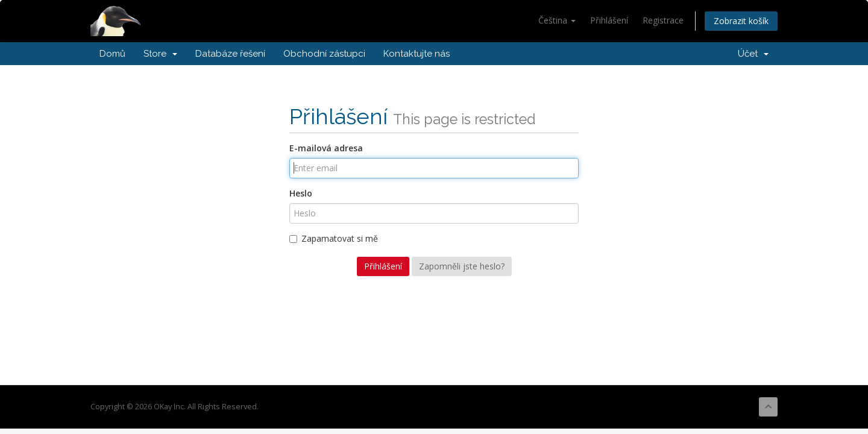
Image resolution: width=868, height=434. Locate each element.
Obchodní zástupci (324, 54)
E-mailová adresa (326, 148)
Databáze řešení (230, 54)
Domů (112, 54)
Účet (753, 54)
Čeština (557, 20)
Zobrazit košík (741, 21)
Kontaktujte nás (417, 54)
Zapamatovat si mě (334, 238)
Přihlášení (609, 20)
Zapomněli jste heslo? (462, 266)
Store (160, 54)
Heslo (301, 193)
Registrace (663, 20)
